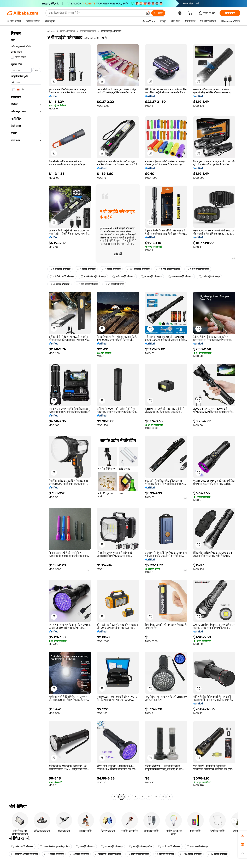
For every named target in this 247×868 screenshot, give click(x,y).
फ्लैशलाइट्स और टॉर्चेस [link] (111, 31)
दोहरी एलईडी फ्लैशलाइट (138, 854)
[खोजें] (158, 13)
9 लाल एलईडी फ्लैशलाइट (87, 284)
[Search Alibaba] (96, 13)
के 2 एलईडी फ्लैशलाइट (151, 277)
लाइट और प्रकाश (68, 31)
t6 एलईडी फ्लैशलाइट (218, 854)
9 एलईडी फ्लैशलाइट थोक (140, 847)
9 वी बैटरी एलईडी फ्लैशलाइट (93, 277)
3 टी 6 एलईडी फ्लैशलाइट (123, 277)
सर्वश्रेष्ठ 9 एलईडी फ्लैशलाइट (180, 277)
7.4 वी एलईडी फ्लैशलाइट (169, 847)
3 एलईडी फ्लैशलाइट (79, 854)
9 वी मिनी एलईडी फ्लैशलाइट (62, 277)
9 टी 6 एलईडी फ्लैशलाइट (198, 269)
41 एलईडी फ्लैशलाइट (114, 284)
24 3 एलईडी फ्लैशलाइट (191, 854)
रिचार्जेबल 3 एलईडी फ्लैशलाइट (24, 854)
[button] (148, 13)
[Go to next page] (169, 797)
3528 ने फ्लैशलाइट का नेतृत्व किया (55, 847)
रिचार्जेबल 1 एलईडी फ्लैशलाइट (108, 854)
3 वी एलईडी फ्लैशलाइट (60, 269)
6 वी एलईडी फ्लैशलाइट (209, 277)
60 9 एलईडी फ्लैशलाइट (112, 847)
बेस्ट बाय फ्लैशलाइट (164, 854)
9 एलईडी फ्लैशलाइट (86, 269)
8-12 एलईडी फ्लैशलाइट (197, 847)
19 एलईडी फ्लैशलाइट (54, 854)
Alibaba (51, 31)
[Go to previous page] (115, 797)
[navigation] (26, 414)
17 (163, 797)
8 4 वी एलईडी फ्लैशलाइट (138, 269)
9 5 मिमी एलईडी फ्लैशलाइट (168, 269)
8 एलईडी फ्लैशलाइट (85, 847)
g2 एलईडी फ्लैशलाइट (59, 284)
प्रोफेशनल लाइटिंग (88, 31)
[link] (243, 835)
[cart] (191, 14)
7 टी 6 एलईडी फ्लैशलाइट (22, 847)
